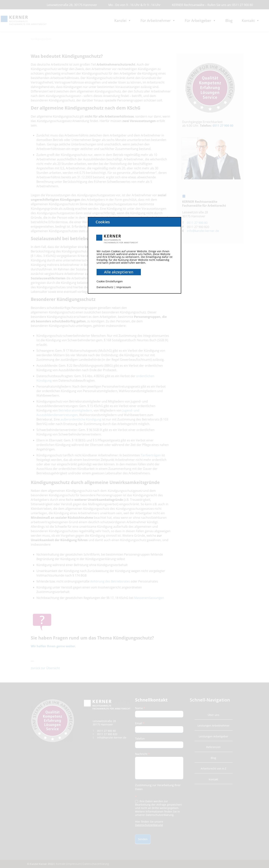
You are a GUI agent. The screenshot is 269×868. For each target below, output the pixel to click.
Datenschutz (105, 287)
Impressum (124, 287)
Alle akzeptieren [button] (119, 272)
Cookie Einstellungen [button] (110, 281)
